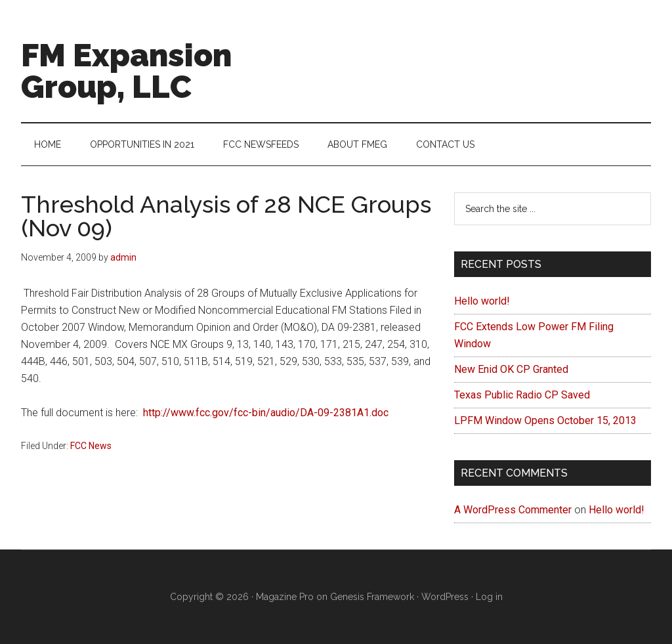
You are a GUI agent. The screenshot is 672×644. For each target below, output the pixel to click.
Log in (489, 597)
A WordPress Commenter (513, 510)
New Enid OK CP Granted (511, 369)
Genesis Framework (372, 597)
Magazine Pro (285, 597)
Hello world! (482, 301)
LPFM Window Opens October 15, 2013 (545, 420)
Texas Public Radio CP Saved (522, 395)
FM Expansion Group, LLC (126, 71)
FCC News (91, 446)
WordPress (445, 597)
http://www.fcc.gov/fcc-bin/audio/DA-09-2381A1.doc (266, 413)
